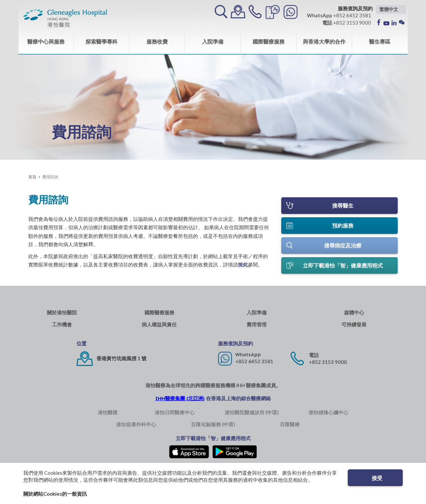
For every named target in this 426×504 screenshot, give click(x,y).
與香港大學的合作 (324, 41)
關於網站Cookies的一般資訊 (55, 494)
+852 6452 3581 (254, 364)
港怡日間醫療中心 (175, 415)
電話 (314, 358)
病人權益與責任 (159, 328)
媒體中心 (354, 316)
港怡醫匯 (108, 415)
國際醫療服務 (269, 41)
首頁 (32, 177)
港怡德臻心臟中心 (328, 415)
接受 (377, 478)
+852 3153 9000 (328, 365)
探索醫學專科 (102, 41)
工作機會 (62, 328)
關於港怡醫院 (62, 316)
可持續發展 (354, 328)
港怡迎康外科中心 (136, 427)
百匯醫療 (290, 427)
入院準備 (213, 41)
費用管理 (257, 328)
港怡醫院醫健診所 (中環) (252, 415)
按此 (243, 264)
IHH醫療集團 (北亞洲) (180, 401)
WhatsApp (248, 357)
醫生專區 (380, 41)
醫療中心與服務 (46, 41)
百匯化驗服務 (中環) (213, 427)
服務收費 (157, 41)
